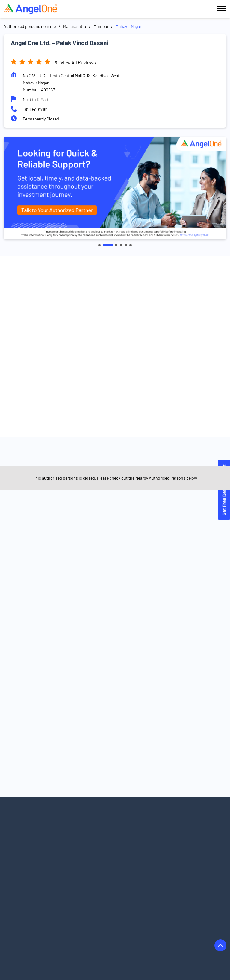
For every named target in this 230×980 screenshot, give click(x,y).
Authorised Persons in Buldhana (99, 914)
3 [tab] (116, 245)
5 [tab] (126, 245)
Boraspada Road (19, 549)
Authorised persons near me (30, 26)
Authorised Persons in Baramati (33, 906)
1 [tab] (103, 245)
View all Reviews (78, 62)
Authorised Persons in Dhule (30, 923)
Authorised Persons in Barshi (96, 906)
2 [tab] (111, 245)
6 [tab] (131, 245)
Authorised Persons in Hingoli (31, 931)
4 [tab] (121, 245)
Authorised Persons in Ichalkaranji (96, 931)
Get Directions (115, 390)
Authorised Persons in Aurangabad (101, 898)
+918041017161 (35, 109)
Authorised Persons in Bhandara (33, 914)
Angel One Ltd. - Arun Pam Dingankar (62, 459)
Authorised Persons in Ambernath (165, 889)
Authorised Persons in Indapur (162, 931)
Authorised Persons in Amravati (33, 898)
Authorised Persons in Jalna (92, 939)
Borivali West (81, 549)
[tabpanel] (115, 188)
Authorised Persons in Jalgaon (32, 939)
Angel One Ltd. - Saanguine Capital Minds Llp (168, 462)
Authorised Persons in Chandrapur (167, 914)
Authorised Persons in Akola (101, 889)
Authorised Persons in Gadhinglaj (93, 923)
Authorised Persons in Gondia (157, 923)
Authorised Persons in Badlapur (168, 898)
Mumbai (101, 26)
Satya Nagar (52, 549)
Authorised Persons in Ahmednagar (36, 889)
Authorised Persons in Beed (154, 906)
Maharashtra (75, 26)
